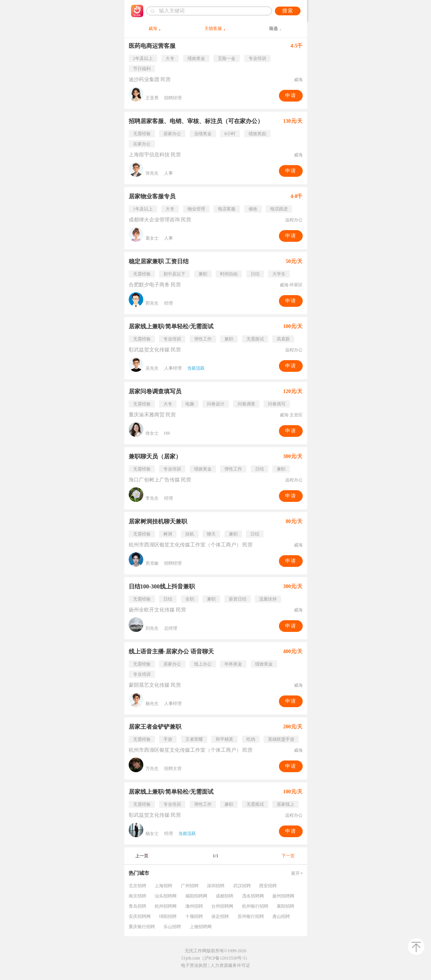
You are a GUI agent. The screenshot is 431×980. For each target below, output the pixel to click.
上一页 (142, 856)
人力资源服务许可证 (230, 965)
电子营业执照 (194, 965)
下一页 (288, 856)
